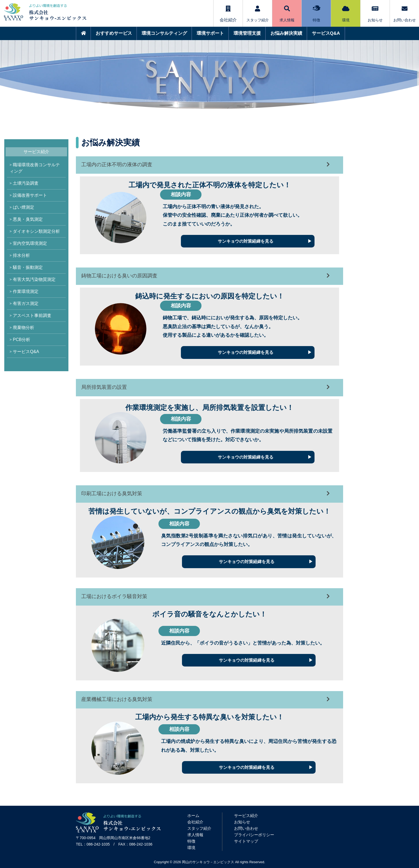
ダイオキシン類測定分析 (36, 231)
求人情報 (287, 14)
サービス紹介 (246, 815)
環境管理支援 (247, 33)
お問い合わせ (405, 14)
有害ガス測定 (26, 303)
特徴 (316, 14)
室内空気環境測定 (30, 243)
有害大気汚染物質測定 (34, 279)
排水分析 (21, 255)
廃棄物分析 (24, 328)
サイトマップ (246, 841)
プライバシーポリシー (254, 835)
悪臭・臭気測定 (28, 219)
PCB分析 (22, 340)
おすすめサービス (114, 33)
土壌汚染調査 (26, 183)
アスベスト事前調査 (32, 315)
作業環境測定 (26, 291)
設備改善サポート (30, 195)
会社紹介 (195, 822)
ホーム (193, 815)
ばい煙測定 (24, 207)
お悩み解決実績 (286, 33)
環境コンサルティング (164, 33)
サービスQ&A (326, 33)
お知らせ (375, 14)
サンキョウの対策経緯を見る (246, 241)
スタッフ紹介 (258, 14)
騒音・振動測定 (28, 267)
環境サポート (210, 33)
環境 (346, 14)
